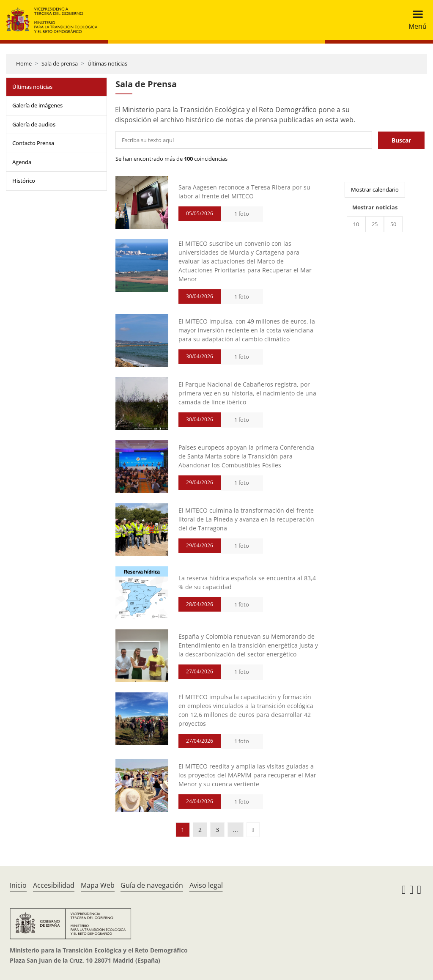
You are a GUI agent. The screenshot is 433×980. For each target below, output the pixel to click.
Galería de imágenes (37, 105)
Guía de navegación (152, 885)
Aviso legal (206, 885)
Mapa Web (98, 885)
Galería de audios (34, 124)
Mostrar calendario (375, 189)
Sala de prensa (60, 63)
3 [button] (217, 830)
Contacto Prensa (33, 143)
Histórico (24, 181)
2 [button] (200, 830)
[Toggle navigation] (415, 20)
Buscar (401, 140)
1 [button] (183, 830)
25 (375, 224)
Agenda (22, 162)
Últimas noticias (107, 63)
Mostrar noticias (375, 207)
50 (393, 224)
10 (356, 224)
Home (24, 63)
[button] (253, 830)
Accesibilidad (54, 885)
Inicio (18, 885)
